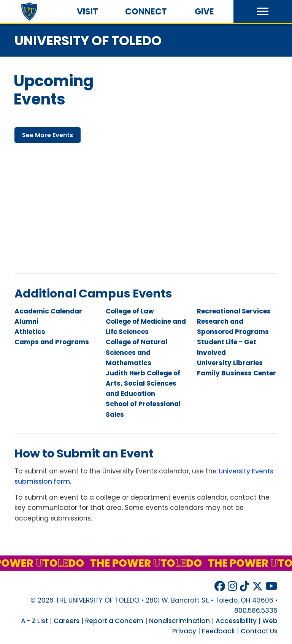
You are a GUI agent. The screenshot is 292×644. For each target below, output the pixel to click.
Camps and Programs (52, 342)
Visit (87, 12)
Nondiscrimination (179, 621)
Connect (146, 12)
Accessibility (236, 621)
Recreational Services (234, 311)
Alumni (26, 321)
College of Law (130, 311)
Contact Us (259, 631)
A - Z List (34, 621)
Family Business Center (236, 373)
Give (204, 12)
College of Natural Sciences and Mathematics (136, 352)
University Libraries (230, 363)
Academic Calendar (48, 311)
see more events (48, 135)
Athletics (30, 332)
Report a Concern (114, 621)
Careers (67, 621)
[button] (263, 11)
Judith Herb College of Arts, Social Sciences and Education (143, 383)
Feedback (218, 631)
